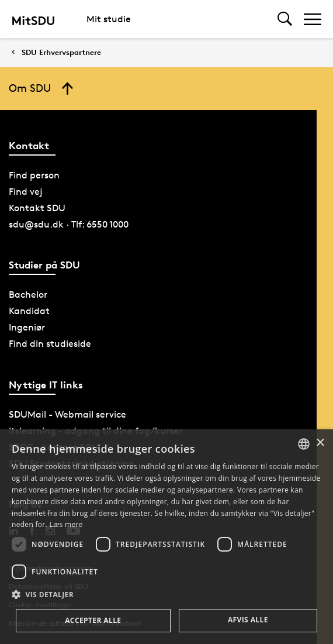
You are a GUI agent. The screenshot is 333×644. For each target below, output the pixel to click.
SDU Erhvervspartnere (61, 52)
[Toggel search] (285, 19)
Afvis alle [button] (248, 620)
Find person (34, 175)
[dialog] (166, 537)
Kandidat (29, 311)
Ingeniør (27, 327)
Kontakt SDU (37, 208)
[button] (166, 595)
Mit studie (109, 19)
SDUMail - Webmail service (67, 414)
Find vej (26, 192)
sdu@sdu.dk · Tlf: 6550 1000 (69, 224)
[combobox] (304, 444)
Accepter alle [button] (93, 620)
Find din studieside (50, 344)
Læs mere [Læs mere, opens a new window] (66, 524)
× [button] (320, 443)
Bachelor (28, 295)
